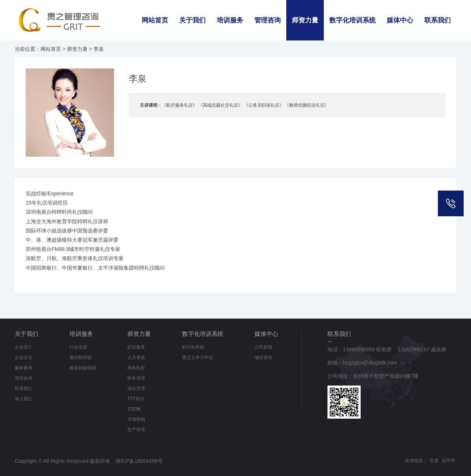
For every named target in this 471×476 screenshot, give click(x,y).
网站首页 (155, 20)
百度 (434, 461)
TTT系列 (136, 399)
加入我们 (24, 399)
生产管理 (136, 430)
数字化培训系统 (353, 20)
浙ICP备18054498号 (139, 461)
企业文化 (24, 358)
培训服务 (230, 20)
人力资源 (136, 358)
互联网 (134, 409)
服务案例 (24, 368)
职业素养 (136, 347)
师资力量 (305, 20)
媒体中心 (400, 20)
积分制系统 (193, 347)
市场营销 (136, 419)
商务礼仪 (136, 368)
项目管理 (136, 388)
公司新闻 (263, 347)
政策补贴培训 (83, 368)
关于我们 (192, 20)
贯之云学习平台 (198, 358)
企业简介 (24, 347)
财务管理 (136, 378)
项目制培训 (81, 358)
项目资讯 (263, 358)
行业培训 (78, 347)
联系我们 (438, 20)
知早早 (449, 461)
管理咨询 (268, 20)
